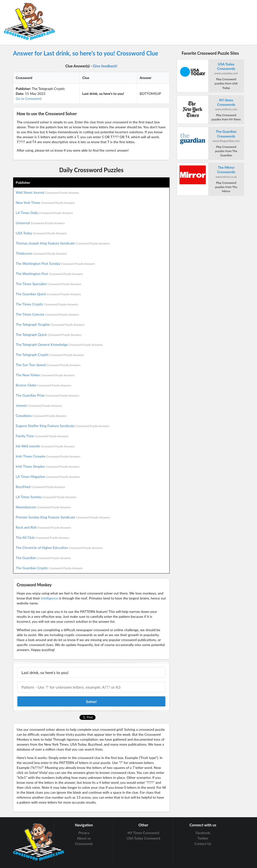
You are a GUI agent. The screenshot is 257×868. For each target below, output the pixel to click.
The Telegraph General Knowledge (59, 344)
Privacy (84, 833)
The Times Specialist (49, 284)
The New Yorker (45, 375)
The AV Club (43, 537)
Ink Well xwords (45, 446)
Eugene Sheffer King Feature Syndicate (63, 426)
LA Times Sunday (46, 497)
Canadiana (41, 416)
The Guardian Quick (48, 294)
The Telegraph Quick (49, 335)
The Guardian (43, 558)
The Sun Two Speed (48, 365)
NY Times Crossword (143, 833)
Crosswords (84, 844)
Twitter (203, 838)
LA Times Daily (44, 213)
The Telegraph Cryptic (50, 355)
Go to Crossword (29, 98)
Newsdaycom (43, 507)
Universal (40, 223)
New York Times (45, 203)
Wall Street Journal (48, 192)
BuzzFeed (41, 487)
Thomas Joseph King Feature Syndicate (63, 243)
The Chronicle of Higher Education (59, 548)
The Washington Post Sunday (55, 263)
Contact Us (203, 844)
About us (84, 838)
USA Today (41, 233)
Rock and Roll (43, 527)
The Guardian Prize (48, 395)
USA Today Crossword (143, 838)
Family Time (42, 436)
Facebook (203, 833)
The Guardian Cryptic (50, 568)
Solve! (91, 701)
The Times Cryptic (47, 304)
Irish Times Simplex (48, 466)
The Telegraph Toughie (50, 324)
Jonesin (39, 405)
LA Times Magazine (48, 476)
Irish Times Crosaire (48, 456)
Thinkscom (41, 253)
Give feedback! (105, 66)
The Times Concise (48, 314)
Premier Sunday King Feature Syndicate (63, 517)
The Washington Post (50, 274)
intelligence (50, 598)
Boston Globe (44, 385)
